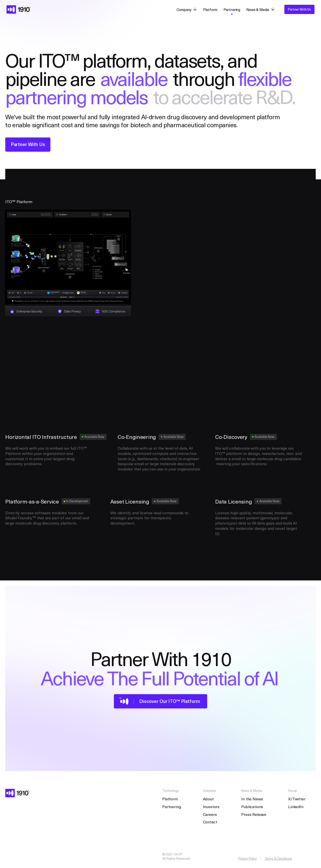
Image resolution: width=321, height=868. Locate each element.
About (208, 799)
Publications (252, 807)
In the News (252, 799)
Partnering (232, 10)
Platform (210, 10)
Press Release (254, 814)
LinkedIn (296, 807)
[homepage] (19, 10)
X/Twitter (297, 799)
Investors (211, 807)
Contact (210, 822)
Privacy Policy (248, 858)
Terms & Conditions (278, 858)
